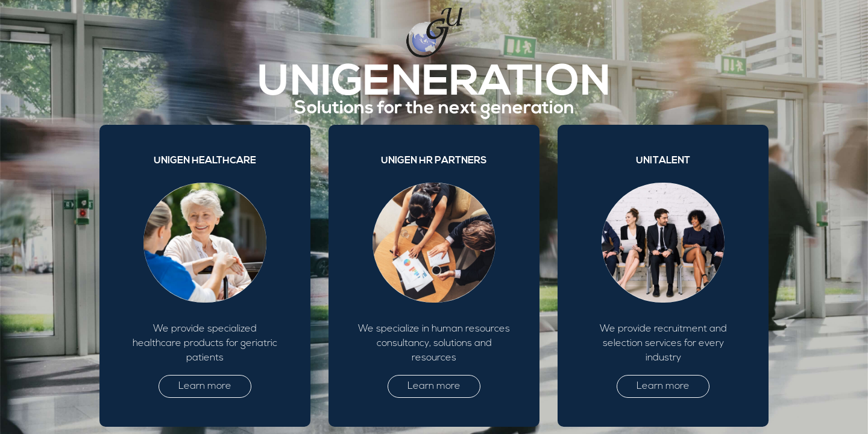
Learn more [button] (205, 386)
